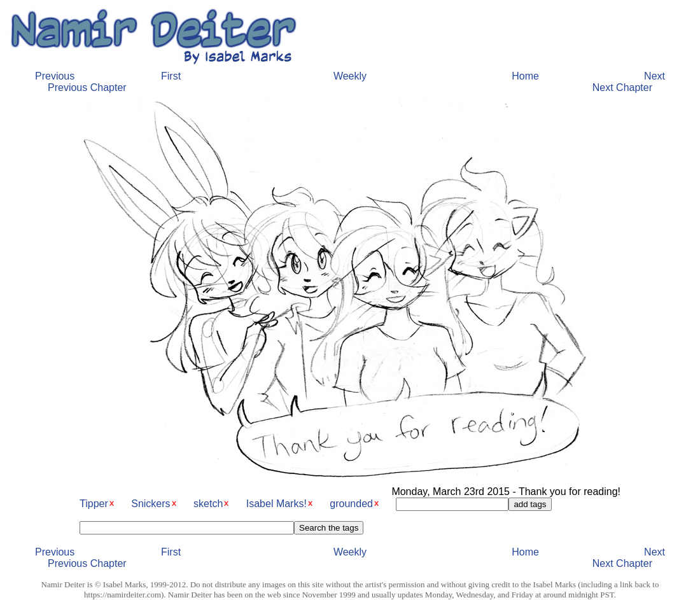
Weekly (350, 76)
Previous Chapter (87, 87)
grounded (351, 504)
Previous (55, 76)
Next (654, 76)
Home (525, 76)
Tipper (94, 504)
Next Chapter (622, 87)
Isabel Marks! (276, 504)
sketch (208, 504)
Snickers (150, 504)
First (171, 76)
